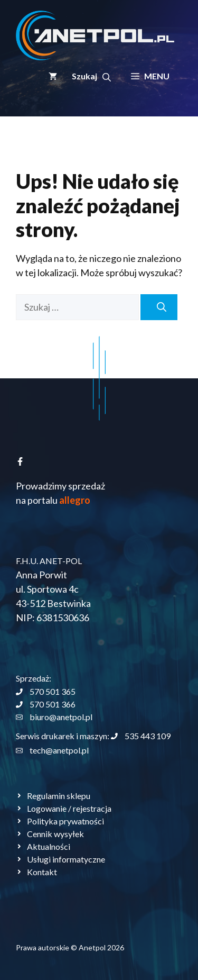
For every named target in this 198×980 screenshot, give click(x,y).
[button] (91, 76)
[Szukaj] (159, 307)
